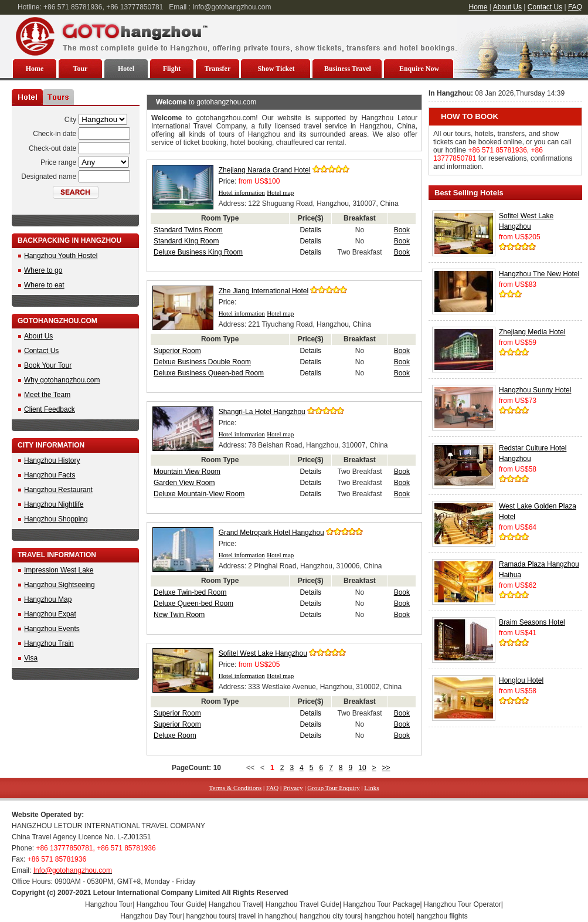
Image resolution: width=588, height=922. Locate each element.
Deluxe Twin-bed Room (190, 592)
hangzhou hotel (389, 916)
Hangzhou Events (52, 629)
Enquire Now (419, 69)
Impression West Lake (59, 570)
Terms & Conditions (236, 788)
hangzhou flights (442, 916)
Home (478, 7)
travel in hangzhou (267, 916)
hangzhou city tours (330, 916)
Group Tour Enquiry (333, 788)
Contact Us (545, 7)
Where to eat (44, 285)
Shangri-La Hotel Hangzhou (262, 412)
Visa (31, 658)
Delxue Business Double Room (202, 362)
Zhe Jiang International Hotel (264, 291)
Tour (81, 69)
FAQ (575, 7)
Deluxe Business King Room (198, 252)
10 (362, 768)
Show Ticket (276, 69)
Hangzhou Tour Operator (463, 904)
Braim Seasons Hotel (532, 622)
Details (310, 230)
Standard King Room (186, 241)
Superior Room (177, 351)
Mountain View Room (187, 472)
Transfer (217, 69)
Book (402, 230)
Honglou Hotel (521, 680)
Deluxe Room (175, 735)
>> (386, 768)
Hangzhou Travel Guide (303, 904)
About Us (507, 7)
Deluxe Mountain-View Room (199, 494)
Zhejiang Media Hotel (532, 332)
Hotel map (280, 192)
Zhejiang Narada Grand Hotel (265, 170)
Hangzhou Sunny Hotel (535, 390)
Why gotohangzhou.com (62, 380)
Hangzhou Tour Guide (171, 904)
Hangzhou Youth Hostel (61, 256)
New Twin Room (179, 615)
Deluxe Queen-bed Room (193, 604)
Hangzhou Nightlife (54, 504)
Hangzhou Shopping (56, 519)
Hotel (126, 69)
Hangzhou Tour (109, 904)
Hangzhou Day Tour (151, 916)
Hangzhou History (52, 460)
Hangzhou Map (48, 599)
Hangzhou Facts (50, 475)
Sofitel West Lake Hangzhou (263, 653)
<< (250, 768)
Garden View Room (184, 483)
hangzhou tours (211, 916)
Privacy (293, 788)
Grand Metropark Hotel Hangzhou (271, 533)
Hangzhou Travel (235, 904)
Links (371, 788)
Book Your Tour (48, 365)
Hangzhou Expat (50, 614)
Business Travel (348, 69)
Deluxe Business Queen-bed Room (209, 373)
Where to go (43, 270)
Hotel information (242, 192)
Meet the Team (47, 395)
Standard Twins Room (188, 230)
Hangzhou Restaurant (58, 490)
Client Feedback (50, 409)
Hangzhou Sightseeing (60, 585)
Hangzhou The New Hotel (539, 274)
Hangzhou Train (49, 643)
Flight (172, 69)
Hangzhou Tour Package (381, 904)
